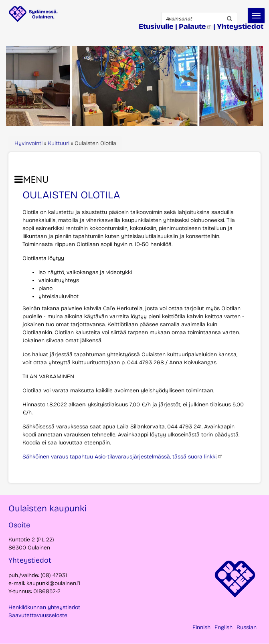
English (223, 627)
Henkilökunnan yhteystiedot (44, 607)
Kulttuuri (59, 143)
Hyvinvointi (28, 143)
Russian (247, 627)
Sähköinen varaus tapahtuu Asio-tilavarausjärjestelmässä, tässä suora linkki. (123, 457)
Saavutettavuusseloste (38, 615)
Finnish (201, 627)
